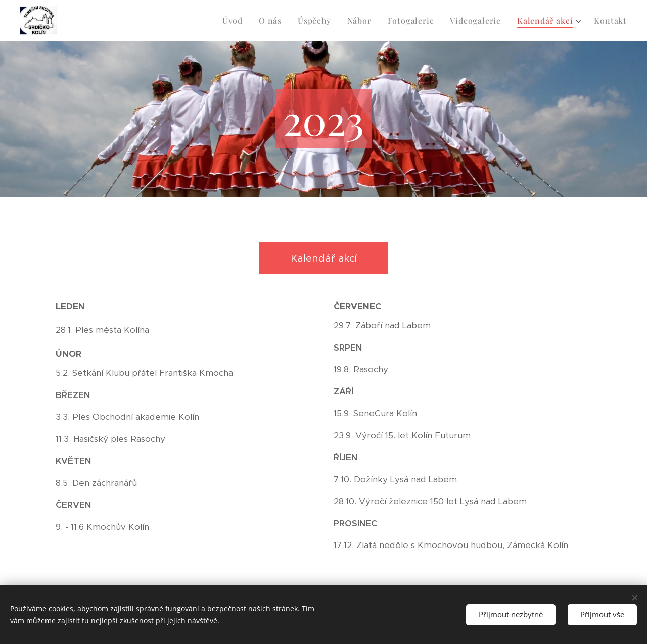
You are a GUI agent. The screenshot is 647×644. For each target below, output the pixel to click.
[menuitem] (235, 21)
